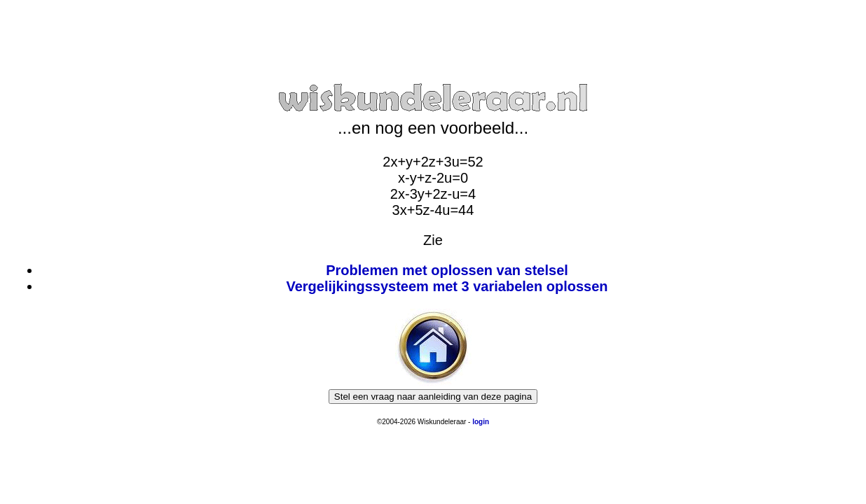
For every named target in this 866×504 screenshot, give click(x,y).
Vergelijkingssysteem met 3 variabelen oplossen (447, 286)
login (481, 422)
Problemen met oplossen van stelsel (447, 270)
